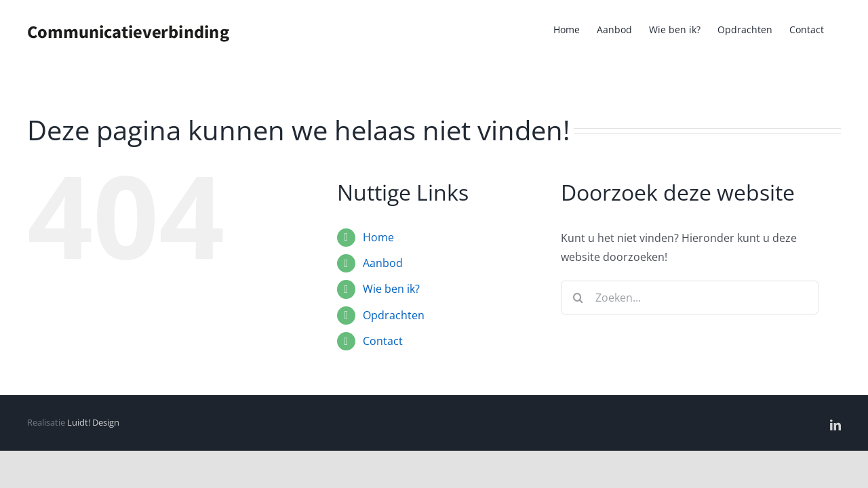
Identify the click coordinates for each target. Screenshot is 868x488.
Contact (383, 341)
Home (378, 237)
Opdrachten (394, 315)
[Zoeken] (578, 298)
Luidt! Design (93, 422)
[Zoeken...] (690, 298)
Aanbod (383, 263)
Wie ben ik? (391, 289)
